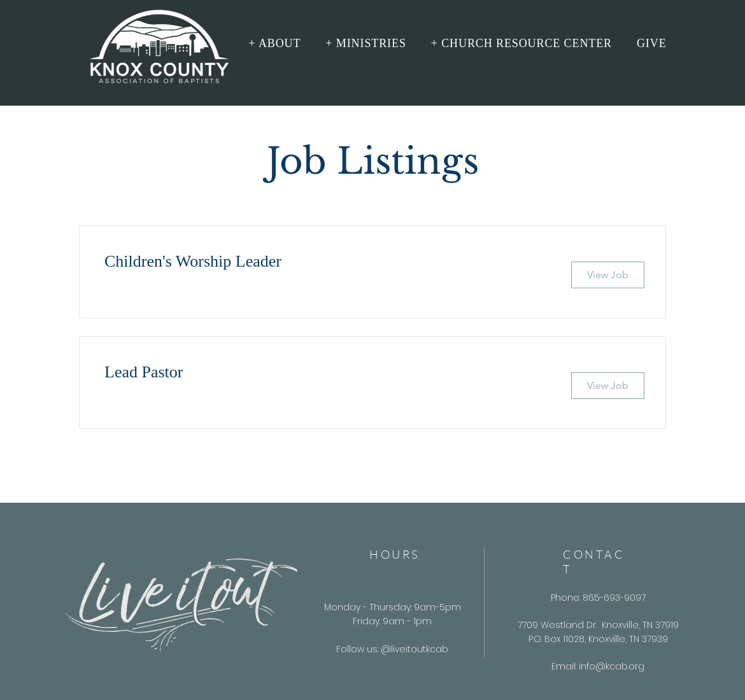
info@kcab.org (612, 666)
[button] (275, 44)
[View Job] (608, 275)
